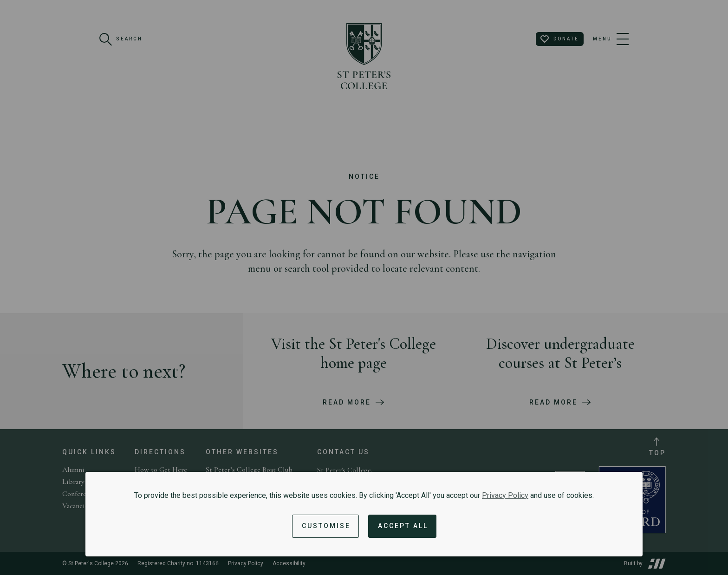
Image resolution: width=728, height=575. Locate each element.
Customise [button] (326, 526)
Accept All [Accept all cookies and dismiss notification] (403, 526)
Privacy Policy (505, 495)
